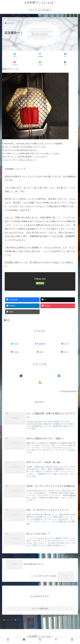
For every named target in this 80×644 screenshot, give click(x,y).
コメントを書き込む (40, 608)
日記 (7, 320)
